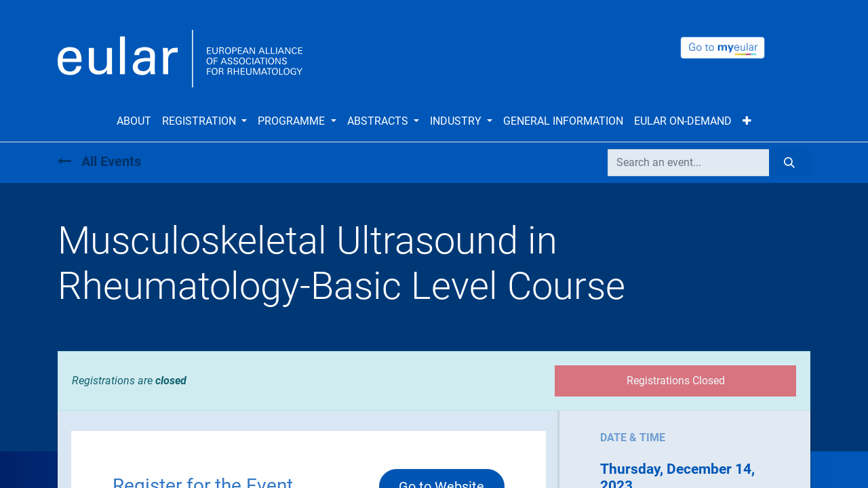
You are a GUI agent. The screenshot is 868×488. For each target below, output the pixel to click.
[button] (747, 121)
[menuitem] (134, 121)
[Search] (790, 163)
